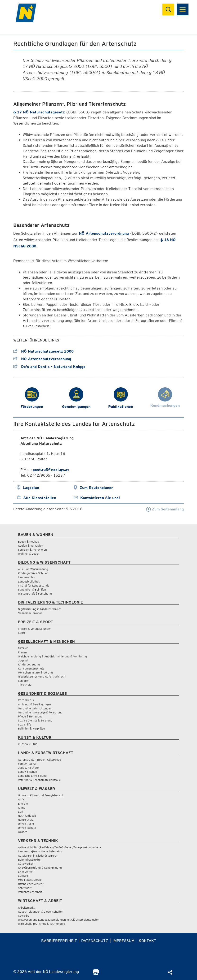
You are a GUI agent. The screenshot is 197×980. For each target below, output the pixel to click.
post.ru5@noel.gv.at (51, 470)
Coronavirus (26, 700)
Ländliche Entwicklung (32, 776)
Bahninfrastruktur (29, 860)
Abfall (22, 799)
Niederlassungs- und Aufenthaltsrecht (42, 676)
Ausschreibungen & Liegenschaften (41, 912)
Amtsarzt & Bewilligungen (34, 704)
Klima (22, 808)
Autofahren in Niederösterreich (38, 856)
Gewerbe (24, 916)
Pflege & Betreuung (30, 716)
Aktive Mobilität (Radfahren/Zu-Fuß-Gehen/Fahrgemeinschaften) (60, 847)
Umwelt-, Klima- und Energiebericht (41, 795)
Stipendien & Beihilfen (32, 589)
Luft (21, 812)
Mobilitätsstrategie (30, 880)
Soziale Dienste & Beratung (35, 720)
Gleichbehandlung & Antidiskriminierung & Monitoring (52, 656)
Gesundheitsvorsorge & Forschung (40, 712)
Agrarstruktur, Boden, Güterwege (39, 760)
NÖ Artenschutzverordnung (104, 233)
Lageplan (31, 488)
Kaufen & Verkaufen (31, 546)
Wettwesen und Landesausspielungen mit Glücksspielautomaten (59, 920)
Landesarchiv (27, 577)
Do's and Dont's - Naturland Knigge (49, 367)
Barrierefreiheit (59, 941)
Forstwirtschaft (28, 764)
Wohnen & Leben (29, 554)
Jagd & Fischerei (29, 768)
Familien (23, 648)
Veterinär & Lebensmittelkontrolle (39, 780)
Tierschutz (25, 685)
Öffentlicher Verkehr (31, 884)
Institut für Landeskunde (34, 585)
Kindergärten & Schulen (33, 573)
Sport (22, 633)
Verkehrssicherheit (30, 892)
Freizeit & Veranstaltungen (35, 629)
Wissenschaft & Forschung (35, 594)
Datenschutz (95, 941)
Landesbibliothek (29, 581)
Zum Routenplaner (96, 488)
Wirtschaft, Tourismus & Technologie (41, 924)
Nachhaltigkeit (27, 816)
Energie (23, 804)
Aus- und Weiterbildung (33, 569)
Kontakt (147, 941)
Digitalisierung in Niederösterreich (40, 609)
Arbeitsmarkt (26, 908)
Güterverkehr (26, 864)
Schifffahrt (25, 888)
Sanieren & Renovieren (32, 550)
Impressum (123, 941)
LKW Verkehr (26, 872)
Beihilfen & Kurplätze (31, 728)
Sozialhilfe (25, 724)
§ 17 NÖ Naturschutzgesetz (39, 112)
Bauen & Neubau (29, 542)
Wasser (22, 832)
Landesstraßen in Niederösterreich (40, 851)
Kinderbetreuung (29, 664)
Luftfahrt (24, 876)
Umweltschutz (27, 828)
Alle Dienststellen (40, 498)
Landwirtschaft (28, 772)
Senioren (24, 681)
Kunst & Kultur (27, 744)
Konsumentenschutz (31, 668)
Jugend (23, 660)
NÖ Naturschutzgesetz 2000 (43, 351)
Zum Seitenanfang (165, 509)
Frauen (22, 652)
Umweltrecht (26, 824)
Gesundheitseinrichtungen (35, 708)
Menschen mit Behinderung (35, 672)
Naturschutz (26, 820)
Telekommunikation (30, 613)
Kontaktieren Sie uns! (100, 498)
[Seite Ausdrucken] (96, 974)
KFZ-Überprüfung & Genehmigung (40, 868)
